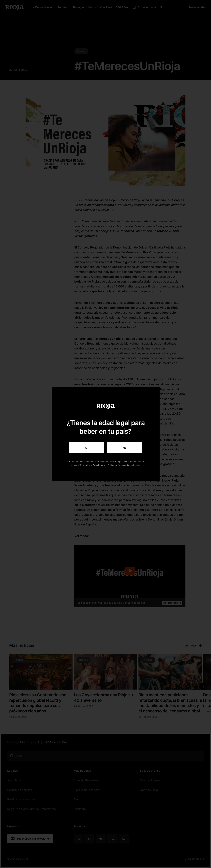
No (125, 448)
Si (86, 448)
